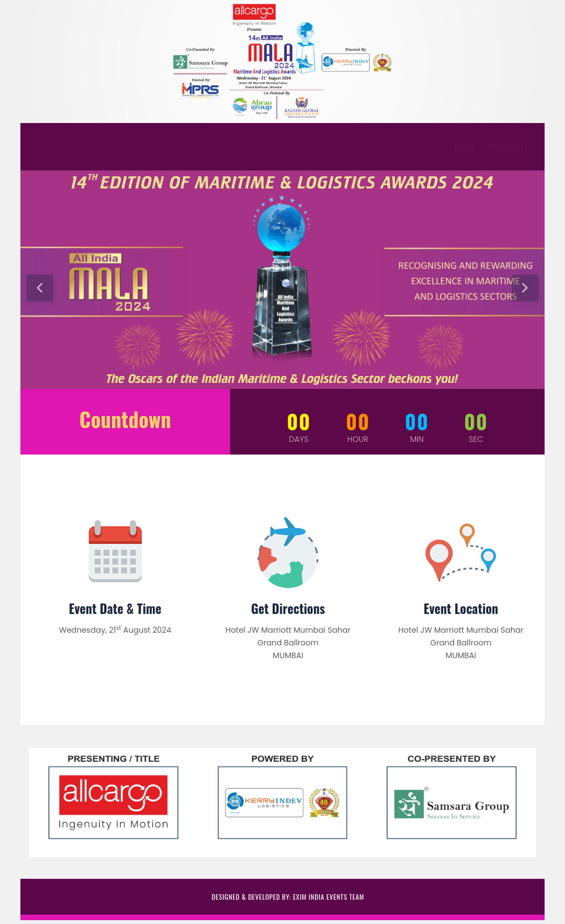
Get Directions (288, 608)
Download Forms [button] (223, 147)
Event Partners (305, 147)
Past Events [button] (375, 147)
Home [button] (54, 147)
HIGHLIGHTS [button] (98, 147)
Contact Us (438, 147)
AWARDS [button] (153, 147)
